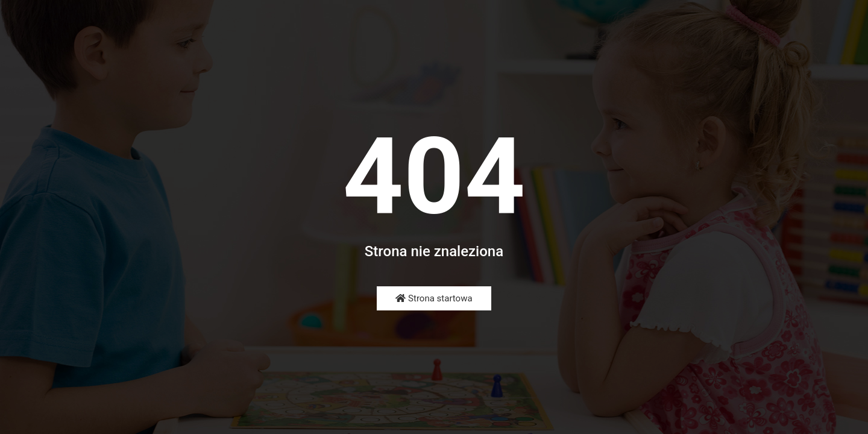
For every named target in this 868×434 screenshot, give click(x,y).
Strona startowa (434, 298)
